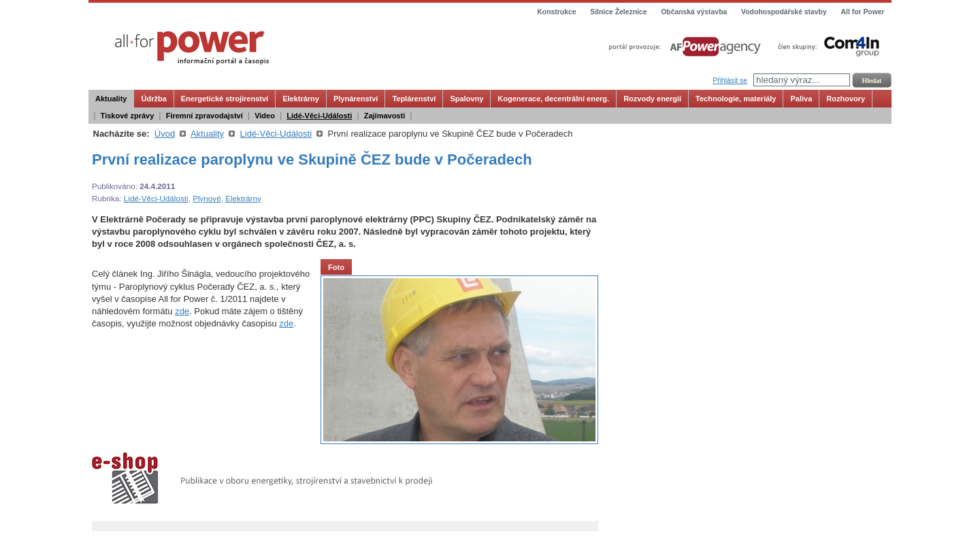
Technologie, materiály (736, 99)
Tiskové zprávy (128, 116)
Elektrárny (301, 99)
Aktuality (111, 99)
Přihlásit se (730, 81)
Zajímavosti (385, 116)
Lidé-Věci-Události (319, 116)
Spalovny (467, 99)
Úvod (165, 134)
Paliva (801, 99)
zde (182, 311)
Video (265, 116)
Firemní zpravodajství (205, 116)
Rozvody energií (652, 99)
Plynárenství (356, 99)
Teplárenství (414, 99)
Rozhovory (846, 99)
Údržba (153, 99)
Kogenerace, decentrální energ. (553, 99)
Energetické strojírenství (225, 99)
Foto (336, 267)
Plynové (207, 198)
